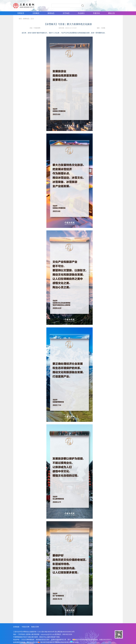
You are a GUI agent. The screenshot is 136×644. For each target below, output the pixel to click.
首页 (20, 19)
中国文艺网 (25, 627)
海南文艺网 (35, 627)
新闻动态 (26, 19)
